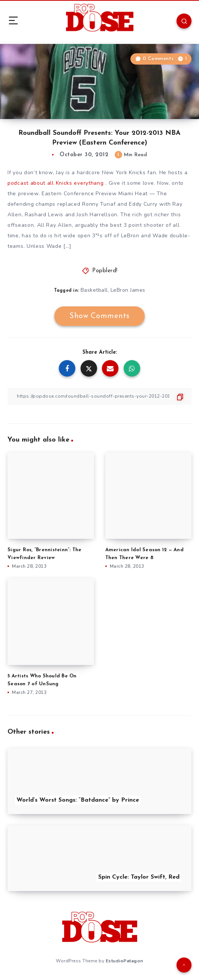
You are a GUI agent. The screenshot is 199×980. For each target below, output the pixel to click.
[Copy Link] (99, 396)
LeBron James (128, 290)
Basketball (94, 290)
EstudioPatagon (124, 961)
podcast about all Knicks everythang (56, 183)
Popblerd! (105, 271)
